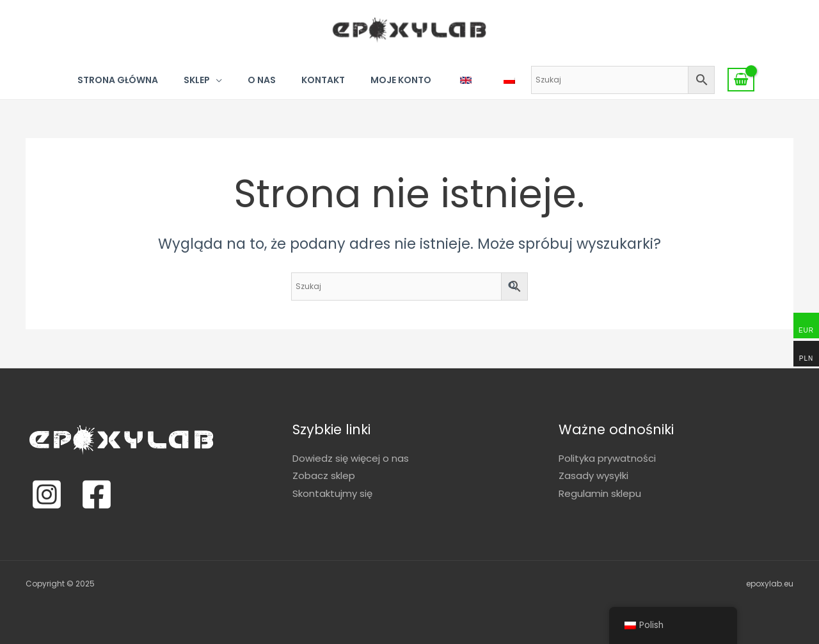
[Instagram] (47, 494)
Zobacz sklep (324, 475)
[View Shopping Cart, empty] (741, 80)
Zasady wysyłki (593, 475)
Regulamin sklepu (600, 493)
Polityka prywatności (607, 458)
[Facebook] (97, 494)
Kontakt (323, 80)
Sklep (197, 80)
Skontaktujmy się (332, 493)
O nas (262, 80)
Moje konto (401, 80)
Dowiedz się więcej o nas (351, 458)
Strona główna (118, 80)
